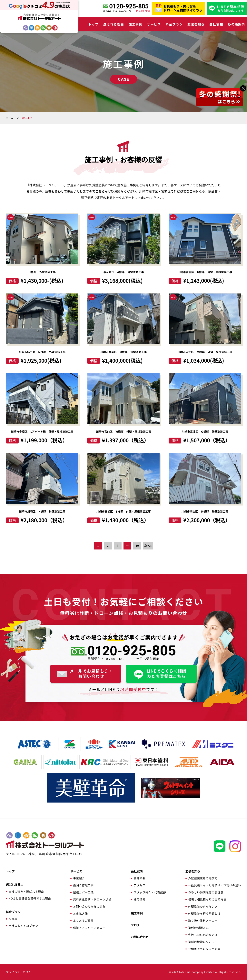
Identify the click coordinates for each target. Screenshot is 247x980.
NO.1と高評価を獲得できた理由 (30, 899)
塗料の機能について (201, 942)
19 (137, 546)
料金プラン (174, 24)
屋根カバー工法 (83, 893)
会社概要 (140, 879)
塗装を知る (196, 24)
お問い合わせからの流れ (89, 907)
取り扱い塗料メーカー (203, 921)
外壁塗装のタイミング (203, 907)
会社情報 (216, 24)
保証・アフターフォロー (89, 928)
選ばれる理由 (114, 24)
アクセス (140, 886)
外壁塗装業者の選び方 (203, 879)
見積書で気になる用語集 (204, 949)
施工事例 (135, 24)
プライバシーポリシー (20, 972)
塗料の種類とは (198, 928)
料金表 (13, 919)
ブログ (135, 925)
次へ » (148, 546)
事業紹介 (79, 879)
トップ (93, 24)
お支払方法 (80, 914)
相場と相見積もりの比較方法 (207, 900)
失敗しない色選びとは (203, 935)
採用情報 (140, 900)
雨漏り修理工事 (83, 886)
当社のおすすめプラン (23, 926)
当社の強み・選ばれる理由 (26, 892)
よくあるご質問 (83, 921)
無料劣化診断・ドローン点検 (92, 900)
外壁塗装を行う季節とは (204, 914)
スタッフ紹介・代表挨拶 (150, 893)
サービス (154, 24)
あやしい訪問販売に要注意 (206, 893)
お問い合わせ (140, 937)
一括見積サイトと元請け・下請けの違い (215, 886)
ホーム (10, 118)
